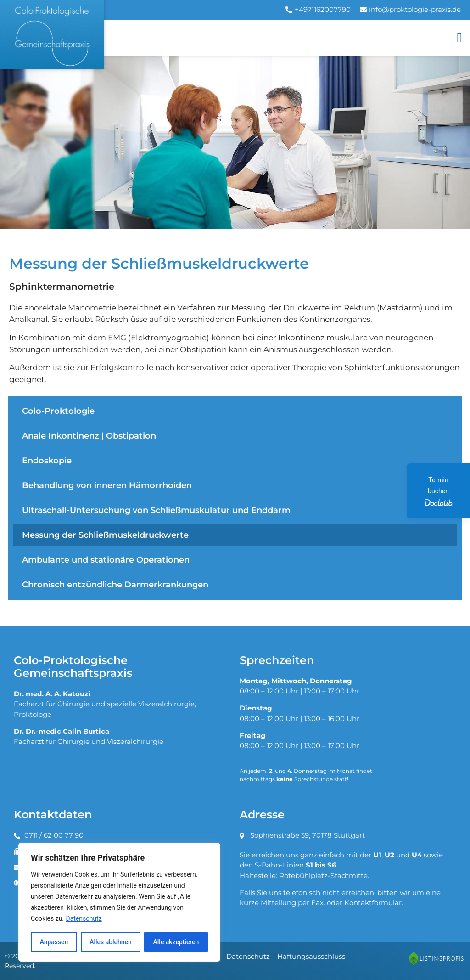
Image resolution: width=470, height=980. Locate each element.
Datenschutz (84, 919)
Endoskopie (47, 460)
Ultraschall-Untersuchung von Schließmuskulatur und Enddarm (156, 510)
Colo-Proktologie (58, 411)
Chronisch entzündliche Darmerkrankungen (115, 584)
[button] (459, 37)
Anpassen (54, 942)
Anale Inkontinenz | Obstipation (89, 436)
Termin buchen (438, 492)
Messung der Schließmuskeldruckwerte (105, 535)
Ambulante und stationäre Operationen (106, 560)
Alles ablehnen (111, 942)
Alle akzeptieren (176, 942)
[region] (119, 902)
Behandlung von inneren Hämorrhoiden (107, 485)
